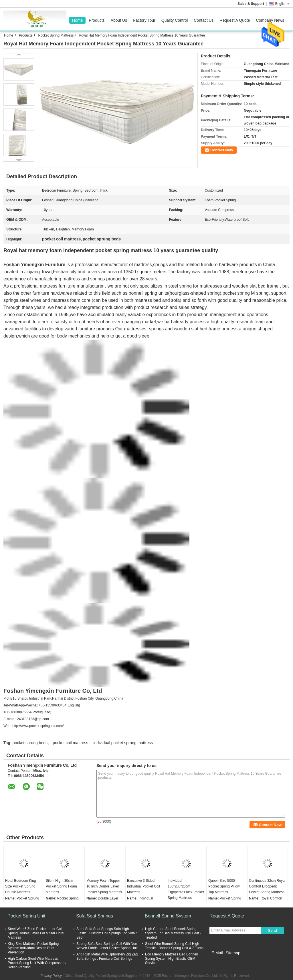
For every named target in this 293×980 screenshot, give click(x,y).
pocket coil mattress (70, 743)
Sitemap (233, 953)
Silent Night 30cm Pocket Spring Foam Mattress (61, 886)
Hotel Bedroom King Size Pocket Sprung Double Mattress (20, 886)
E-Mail (217, 953)
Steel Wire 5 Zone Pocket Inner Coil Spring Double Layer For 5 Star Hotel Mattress (36, 933)
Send (272, 930)
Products (97, 20)
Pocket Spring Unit (26, 916)
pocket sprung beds (30, 743)
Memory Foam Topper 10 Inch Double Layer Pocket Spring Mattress (104, 886)
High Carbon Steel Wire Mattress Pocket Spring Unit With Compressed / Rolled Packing (37, 963)
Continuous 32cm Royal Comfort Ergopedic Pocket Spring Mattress (267, 886)
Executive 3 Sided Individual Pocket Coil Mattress (143, 886)
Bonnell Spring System (168, 916)
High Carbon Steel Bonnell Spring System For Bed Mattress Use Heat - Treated (173, 933)
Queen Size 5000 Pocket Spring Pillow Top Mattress (224, 886)
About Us (119, 20)
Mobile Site (220, 960)
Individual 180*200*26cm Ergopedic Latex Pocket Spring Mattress (186, 889)
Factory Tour (144, 20)
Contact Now (222, 150)
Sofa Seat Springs (95, 916)
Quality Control (175, 20)
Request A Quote (235, 20)
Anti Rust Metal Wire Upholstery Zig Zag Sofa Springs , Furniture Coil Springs (107, 956)
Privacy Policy (51, 976)
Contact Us (204, 20)
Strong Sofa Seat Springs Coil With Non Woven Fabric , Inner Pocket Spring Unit (107, 946)
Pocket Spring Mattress (56, 35)
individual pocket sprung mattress (123, 743)
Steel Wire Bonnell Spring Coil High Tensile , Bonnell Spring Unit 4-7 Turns (174, 946)
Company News (270, 20)
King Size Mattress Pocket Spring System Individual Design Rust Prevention (33, 948)
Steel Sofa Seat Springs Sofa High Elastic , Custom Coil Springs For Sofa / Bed (107, 933)
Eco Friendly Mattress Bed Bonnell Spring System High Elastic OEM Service (171, 959)
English (282, 4)
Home (77, 20)
